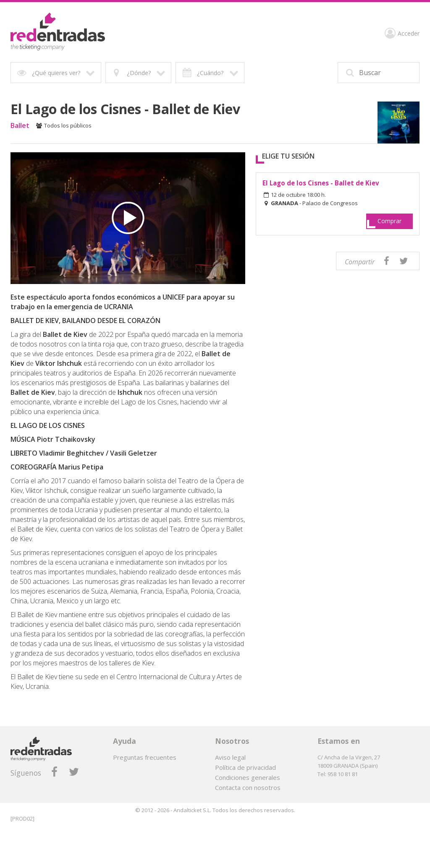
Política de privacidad (245, 767)
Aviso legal (230, 757)
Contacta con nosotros (248, 787)
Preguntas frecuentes (145, 757)
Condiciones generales (248, 777)
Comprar (389, 221)
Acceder (402, 34)
